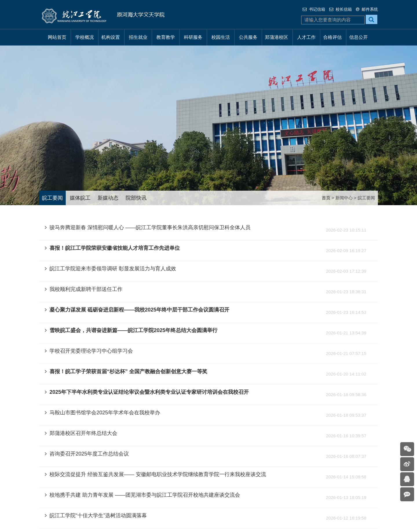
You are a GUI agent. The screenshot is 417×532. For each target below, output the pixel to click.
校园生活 (221, 37)
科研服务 (193, 37)
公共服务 (248, 37)
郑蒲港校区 (277, 37)
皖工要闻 (52, 198)
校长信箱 (341, 9)
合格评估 (332, 37)
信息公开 (359, 37)
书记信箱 (314, 9)
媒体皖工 (80, 198)
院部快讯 (136, 198)
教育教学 (166, 37)
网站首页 (57, 37)
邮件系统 (367, 9)
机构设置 (111, 37)
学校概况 (85, 37)
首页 (326, 198)
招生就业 (138, 37)
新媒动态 (108, 198)
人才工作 (306, 37)
